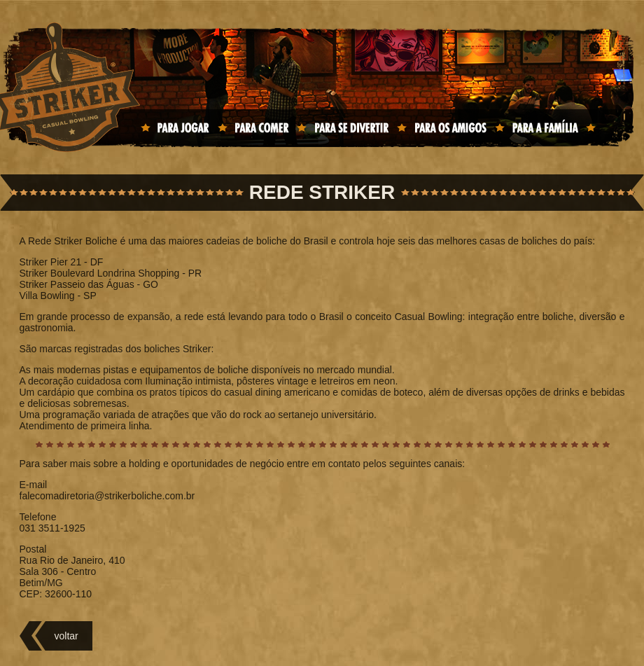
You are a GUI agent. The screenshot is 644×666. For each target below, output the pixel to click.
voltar (66, 636)
